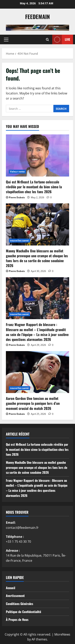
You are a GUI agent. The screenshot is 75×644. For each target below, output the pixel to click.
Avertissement (15, 596)
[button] (6, 39)
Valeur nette (17, 172)
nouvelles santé (19, 240)
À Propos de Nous (17, 620)
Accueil (11, 588)
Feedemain (37, 17)
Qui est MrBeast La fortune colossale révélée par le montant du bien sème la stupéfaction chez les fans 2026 (34, 187)
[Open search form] (47, 39)
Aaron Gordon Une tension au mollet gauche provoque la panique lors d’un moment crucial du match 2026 (33, 403)
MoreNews (62, 634)
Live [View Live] (61, 39)
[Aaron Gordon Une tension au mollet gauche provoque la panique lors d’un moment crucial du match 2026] (37, 372)
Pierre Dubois (17, 197)
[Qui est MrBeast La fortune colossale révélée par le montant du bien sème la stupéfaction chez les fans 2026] (37, 155)
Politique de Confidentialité (24, 612)
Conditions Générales (20, 604)
